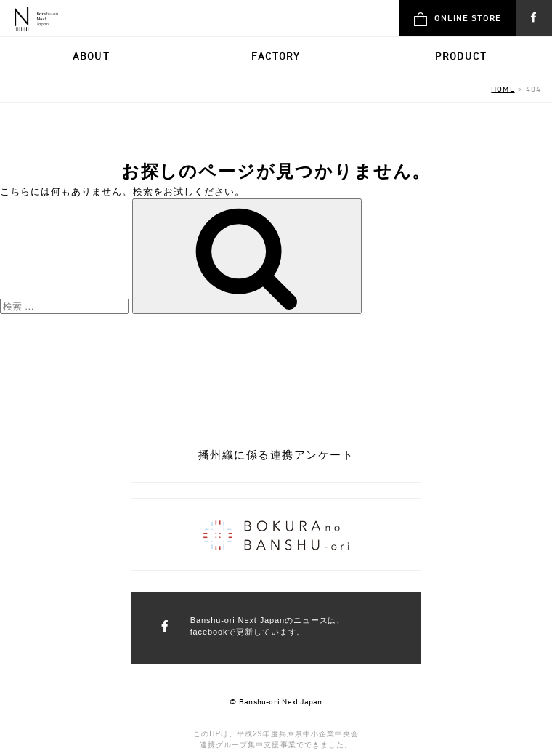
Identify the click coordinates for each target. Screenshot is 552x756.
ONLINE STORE (458, 19)
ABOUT (91, 56)
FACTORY (276, 56)
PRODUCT (461, 56)
